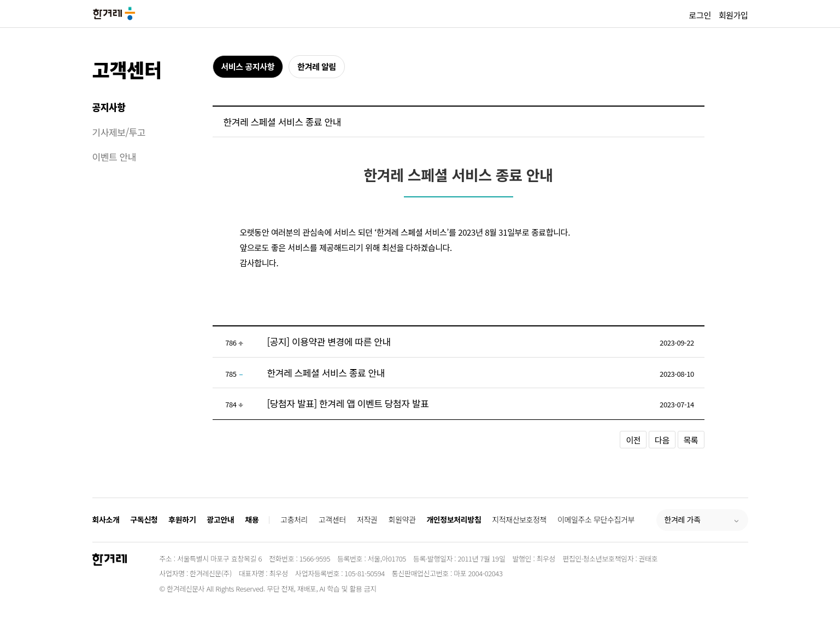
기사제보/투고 (119, 132)
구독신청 (144, 519)
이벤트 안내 (114, 157)
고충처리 (294, 519)
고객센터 (127, 69)
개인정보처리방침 (454, 519)
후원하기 (182, 519)
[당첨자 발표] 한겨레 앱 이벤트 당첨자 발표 (348, 403)
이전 (633, 440)
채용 (252, 519)
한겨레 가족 (683, 519)
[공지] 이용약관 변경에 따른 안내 (329, 341)
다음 (662, 440)
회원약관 (402, 519)
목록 (691, 440)
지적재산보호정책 (519, 519)
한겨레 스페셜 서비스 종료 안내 (326, 373)
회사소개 (106, 519)
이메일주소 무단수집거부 (596, 519)
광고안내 (220, 519)
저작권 (367, 519)
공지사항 (109, 107)
